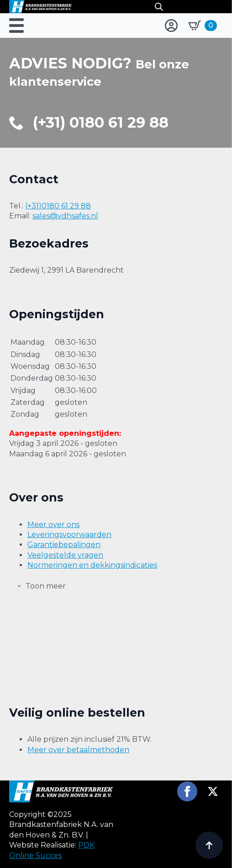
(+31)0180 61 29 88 (58, 206)
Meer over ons (53, 524)
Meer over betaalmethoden (78, 750)
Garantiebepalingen (64, 545)
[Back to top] (209, 845)
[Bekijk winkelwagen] (203, 26)
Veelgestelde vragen (65, 555)
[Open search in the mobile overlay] (159, 7)
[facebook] (187, 791)
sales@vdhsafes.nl (65, 216)
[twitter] (213, 791)
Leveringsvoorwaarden (69, 535)
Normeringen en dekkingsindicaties (92, 565)
